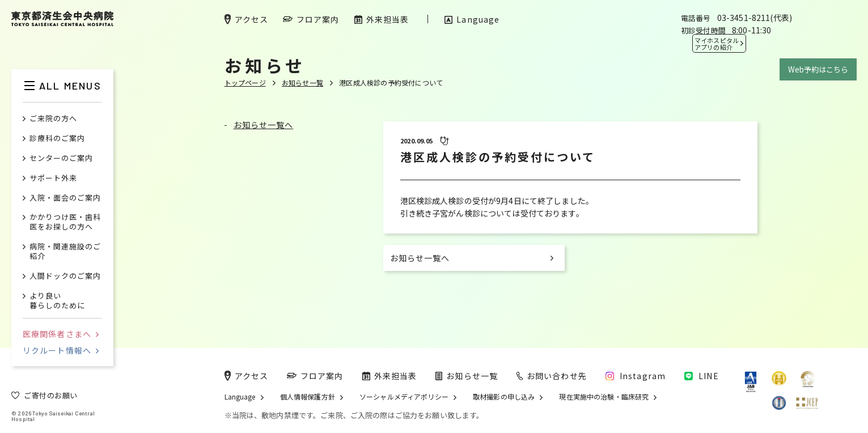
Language (240, 397)
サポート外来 (53, 178)
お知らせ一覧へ (264, 125)
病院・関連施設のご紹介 (65, 252)
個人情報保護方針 (308, 397)
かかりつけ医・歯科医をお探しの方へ (65, 222)
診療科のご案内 (57, 139)
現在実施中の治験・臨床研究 (604, 397)
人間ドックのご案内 (65, 276)
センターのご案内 (61, 158)
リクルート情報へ (61, 350)
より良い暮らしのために (57, 301)
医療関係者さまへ (61, 334)
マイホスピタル (717, 44)
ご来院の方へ (53, 119)
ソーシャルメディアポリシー (404, 397)
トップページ (245, 82)
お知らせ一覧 (302, 82)
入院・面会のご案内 (65, 198)
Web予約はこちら (818, 69)
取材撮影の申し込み (504, 397)
